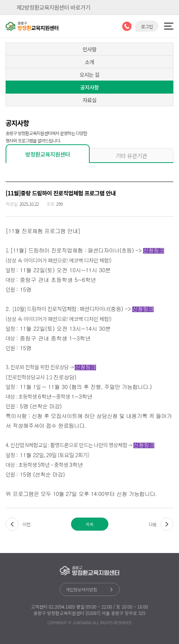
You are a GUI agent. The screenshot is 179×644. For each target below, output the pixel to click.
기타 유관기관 (132, 156)
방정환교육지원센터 (48, 154)
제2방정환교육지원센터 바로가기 (53, 7)
